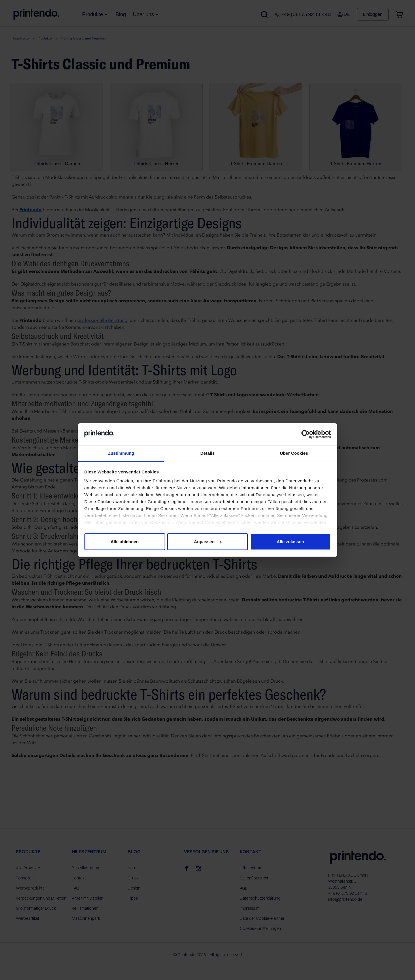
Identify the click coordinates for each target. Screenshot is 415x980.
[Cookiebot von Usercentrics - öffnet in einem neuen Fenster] (306, 434)
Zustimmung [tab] (121, 453)
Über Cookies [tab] (294, 453)
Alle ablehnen (125, 542)
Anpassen (208, 542)
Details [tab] (207, 453)
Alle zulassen (290, 542)
